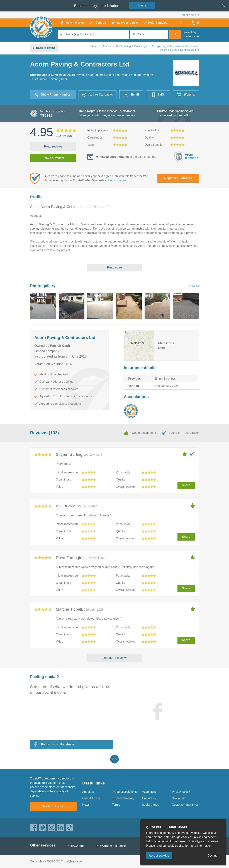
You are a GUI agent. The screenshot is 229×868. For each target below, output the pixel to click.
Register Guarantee (178, 178)
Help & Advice (91, 798)
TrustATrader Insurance (110, 846)
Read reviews (53, 147)
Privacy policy (181, 792)
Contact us (149, 798)
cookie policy (176, 846)
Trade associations (124, 792)
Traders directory (123, 798)
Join (142, 5)
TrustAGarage (75, 846)
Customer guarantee (185, 805)
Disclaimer (179, 798)
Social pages (150, 805)
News (86, 805)
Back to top (114, 759)
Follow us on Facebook (58, 744)
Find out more (117, 180)
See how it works (53, 806)
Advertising (149, 792)
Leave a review (53, 158)
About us (88, 792)
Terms (116, 805)
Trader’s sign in (190, 15)
